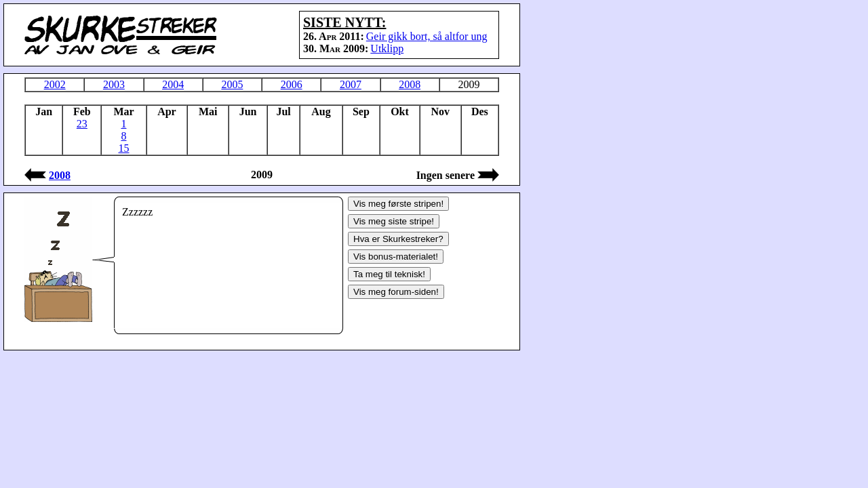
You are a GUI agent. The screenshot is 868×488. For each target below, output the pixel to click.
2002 (55, 84)
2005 (232, 84)
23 (82, 124)
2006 (292, 84)
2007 (351, 84)
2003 (114, 84)
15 (123, 148)
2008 (410, 84)
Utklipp (387, 48)
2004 (173, 84)
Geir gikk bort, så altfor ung (427, 36)
